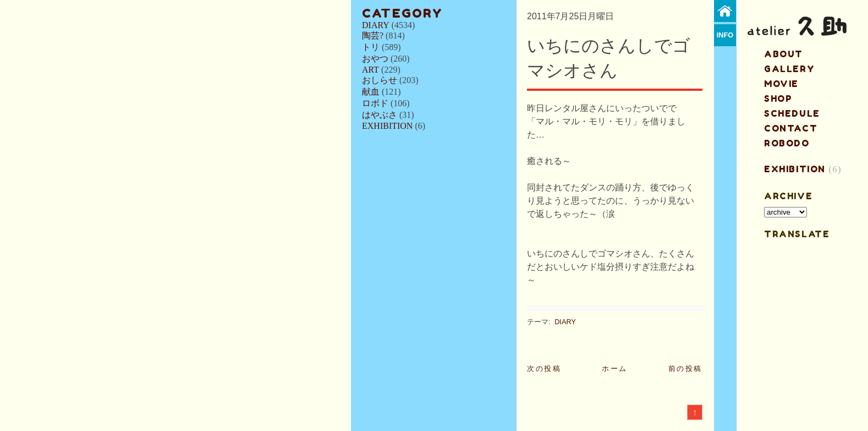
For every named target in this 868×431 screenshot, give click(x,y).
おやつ (375, 59)
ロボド (375, 103)
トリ (371, 47)
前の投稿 (685, 369)
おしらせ (380, 80)
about (784, 54)
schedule (792, 113)
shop (778, 99)
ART (370, 70)
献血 (371, 92)
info (725, 35)
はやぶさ (380, 115)
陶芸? (373, 36)
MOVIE (781, 84)
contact (791, 128)
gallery (789, 69)
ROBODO (787, 143)
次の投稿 (544, 369)
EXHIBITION (387, 126)
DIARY (376, 25)
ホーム (615, 369)
